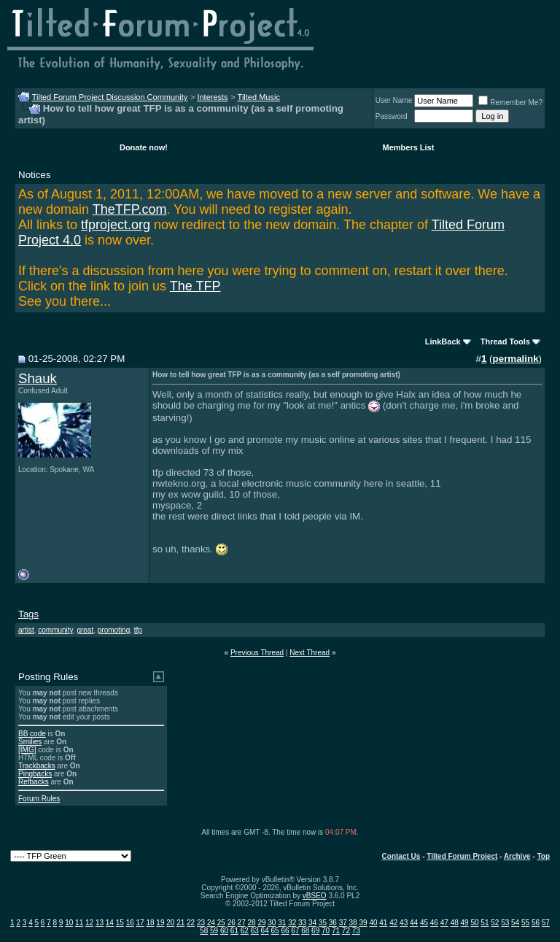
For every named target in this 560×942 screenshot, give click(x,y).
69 (315, 931)
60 (224, 931)
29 (261, 923)
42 (393, 923)
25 (221, 923)
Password (392, 116)
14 (110, 923)
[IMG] (27, 750)
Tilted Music (259, 97)
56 (536, 923)
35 (323, 923)
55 (525, 923)
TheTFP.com (130, 209)
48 (455, 923)
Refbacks (34, 782)
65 (275, 931)
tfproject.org (116, 225)
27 (242, 923)
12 (89, 923)
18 (150, 923)
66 (285, 931)
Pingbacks (35, 774)
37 (343, 923)
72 (346, 931)
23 (201, 923)
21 (180, 923)
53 (505, 923)
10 (69, 923)
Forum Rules (39, 799)
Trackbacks (37, 766)
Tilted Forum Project (462, 856)
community (55, 630)
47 (444, 923)
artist (26, 630)
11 (79, 923)
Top (543, 856)
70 (326, 931)
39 (363, 923)
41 (383, 923)
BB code (32, 734)
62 (245, 931)
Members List (408, 147)
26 (232, 923)
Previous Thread (257, 653)
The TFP (195, 286)
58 (204, 931)
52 (495, 923)
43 (404, 923)
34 (312, 923)
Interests (212, 97)
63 (255, 931)
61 (234, 931)
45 (424, 923)
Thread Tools (505, 341)
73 (356, 931)
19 (160, 923)
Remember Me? (510, 103)
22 (191, 923)
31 (282, 923)
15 (120, 923)
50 (474, 923)
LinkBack (443, 341)
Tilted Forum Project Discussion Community (110, 97)
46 (434, 923)
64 (265, 931)
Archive (517, 856)
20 (170, 923)
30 (272, 923)
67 (295, 931)
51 (485, 923)
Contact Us (401, 856)
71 (336, 931)
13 (100, 923)
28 (252, 923)
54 (515, 923)
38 (353, 923)
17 (140, 923)
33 (302, 923)
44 (414, 923)
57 (546, 923)
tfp (138, 630)
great (85, 630)
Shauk (38, 378)
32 (292, 923)
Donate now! (144, 147)
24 (211, 923)
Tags (28, 614)
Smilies (30, 742)
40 (373, 923)
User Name (394, 100)
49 (465, 923)
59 (214, 931)
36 (333, 923)
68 (305, 931)
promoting (114, 630)
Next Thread (310, 653)
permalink (516, 359)
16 (130, 923)
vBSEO (315, 896)
